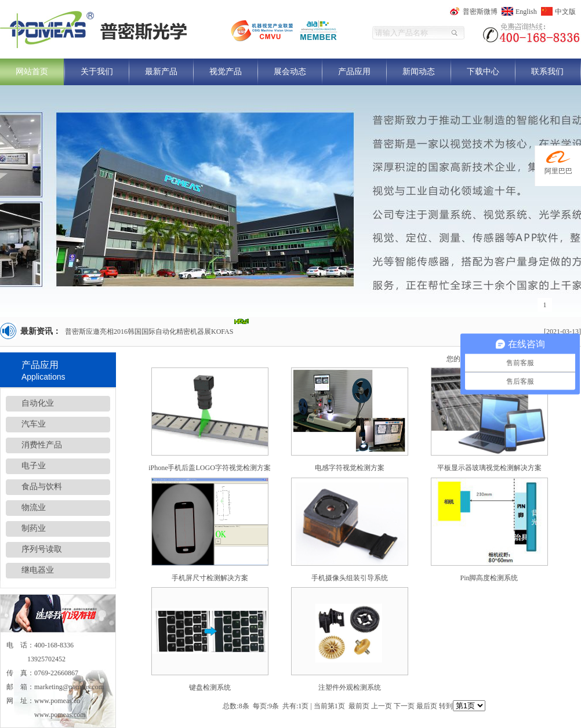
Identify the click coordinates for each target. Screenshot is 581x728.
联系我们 (547, 72)
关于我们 (97, 72)
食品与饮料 (42, 487)
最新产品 (161, 72)
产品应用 (354, 72)
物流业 (34, 507)
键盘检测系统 (210, 687)
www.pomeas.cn (57, 701)
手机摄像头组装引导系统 (350, 578)
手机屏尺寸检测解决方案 (210, 578)
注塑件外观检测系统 (350, 687)
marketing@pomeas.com (69, 687)
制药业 (34, 528)
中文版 (565, 12)
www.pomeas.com (60, 715)
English (526, 12)
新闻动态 (419, 72)
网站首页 (32, 72)
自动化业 (38, 403)
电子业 (34, 466)
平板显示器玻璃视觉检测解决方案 (489, 468)
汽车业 (34, 424)
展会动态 (290, 72)
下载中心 (483, 72)
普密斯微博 (480, 12)
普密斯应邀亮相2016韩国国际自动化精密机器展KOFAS (149, 332)
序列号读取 (42, 549)
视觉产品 (226, 72)
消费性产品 (42, 445)
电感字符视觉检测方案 (350, 468)
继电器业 (38, 570)
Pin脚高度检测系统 (489, 578)
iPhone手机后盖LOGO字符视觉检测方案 (210, 468)
